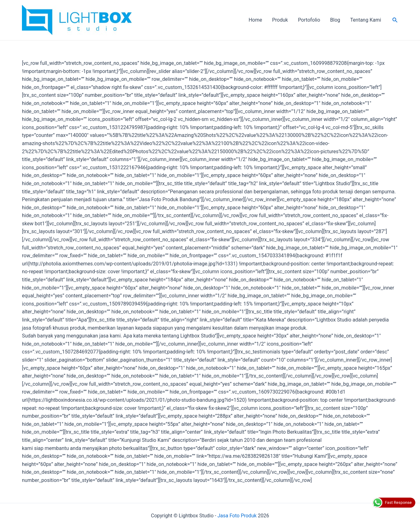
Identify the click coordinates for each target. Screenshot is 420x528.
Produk (280, 20)
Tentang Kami (365, 20)
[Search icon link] (395, 20)
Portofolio (309, 20)
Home (255, 20)
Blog (335, 20)
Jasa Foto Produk (237, 516)
